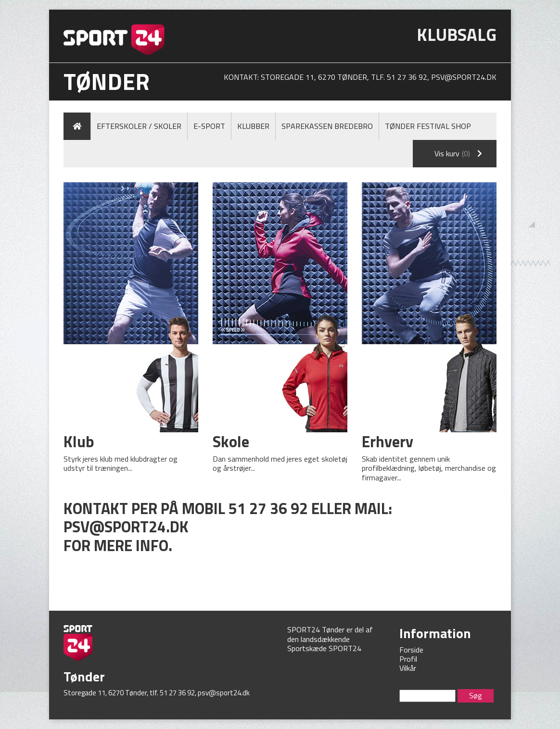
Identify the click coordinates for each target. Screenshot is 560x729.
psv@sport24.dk (464, 77)
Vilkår (408, 668)
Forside (411, 650)
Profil (408, 659)
